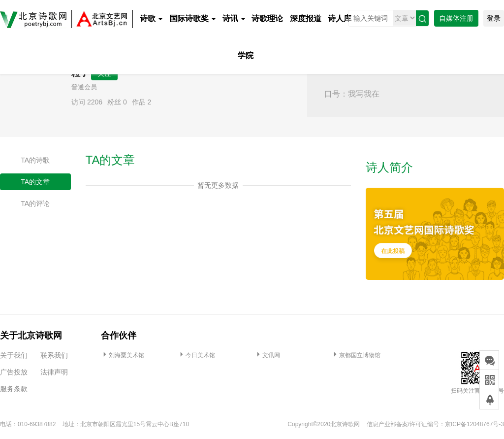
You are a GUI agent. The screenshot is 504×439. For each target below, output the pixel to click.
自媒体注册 (456, 18)
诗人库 (340, 18)
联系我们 (54, 355)
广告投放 (14, 372)
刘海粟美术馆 (123, 355)
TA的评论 (35, 203)
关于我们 (14, 355)
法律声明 (54, 372)
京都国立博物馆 (356, 355)
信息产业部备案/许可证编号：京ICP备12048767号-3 (435, 424)
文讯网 (267, 355)
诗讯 (234, 18)
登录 (494, 18)
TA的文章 (35, 182)
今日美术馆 (196, 355)
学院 (246, 55)
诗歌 (151, 18)
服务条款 (14, 389)
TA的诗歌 (35, 160)
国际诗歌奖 (192, 18)
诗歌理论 (267, 18)
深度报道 (306, 18)
